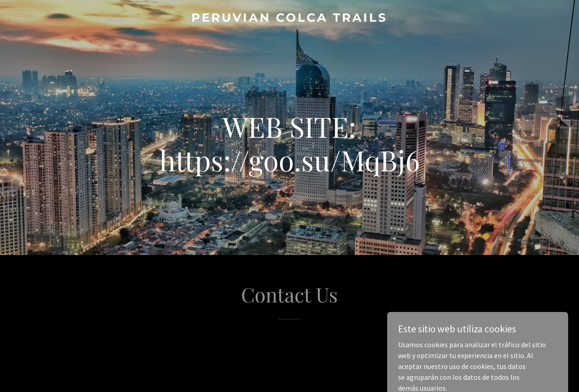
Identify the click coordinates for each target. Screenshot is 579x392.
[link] (290, 19)
